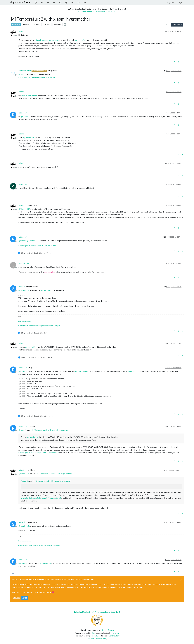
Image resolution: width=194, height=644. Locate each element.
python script (80, 40)
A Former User (24, 263)
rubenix (21, 31)
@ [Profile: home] (56, 40)
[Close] (181, 580)
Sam (93, 633)
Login (25, 598)
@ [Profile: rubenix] (22, 74)
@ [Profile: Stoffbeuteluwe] (30, 95)
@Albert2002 (31, 205)
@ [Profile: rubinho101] (29, 137)
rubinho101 (23, 113)
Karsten (115, 633)
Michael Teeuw (107, 630)
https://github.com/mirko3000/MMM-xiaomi (37, 77)
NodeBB (94, 636)
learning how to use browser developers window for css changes (39, 326)
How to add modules (25, 321)
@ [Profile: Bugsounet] (46, 290)
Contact (91, 639)
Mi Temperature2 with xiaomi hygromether (50, 430)
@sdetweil (33, 368)
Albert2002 (23, 184)
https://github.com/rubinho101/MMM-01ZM (37, 246)
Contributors (114, 636)
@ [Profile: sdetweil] (23, 371)
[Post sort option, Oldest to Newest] (166, 24)
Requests (16, 24)
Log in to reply (177, 24)
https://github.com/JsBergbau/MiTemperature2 (39, 453)
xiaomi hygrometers (44, 40)
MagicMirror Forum (20, 2)
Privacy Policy (101, 639)
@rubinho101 (32, 287)
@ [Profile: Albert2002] (24, 209)
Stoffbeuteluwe (25, 71)
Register (16, 598)
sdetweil (22, 287)
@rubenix (53, 71)
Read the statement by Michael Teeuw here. (97, 12)
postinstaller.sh (82, 371)
